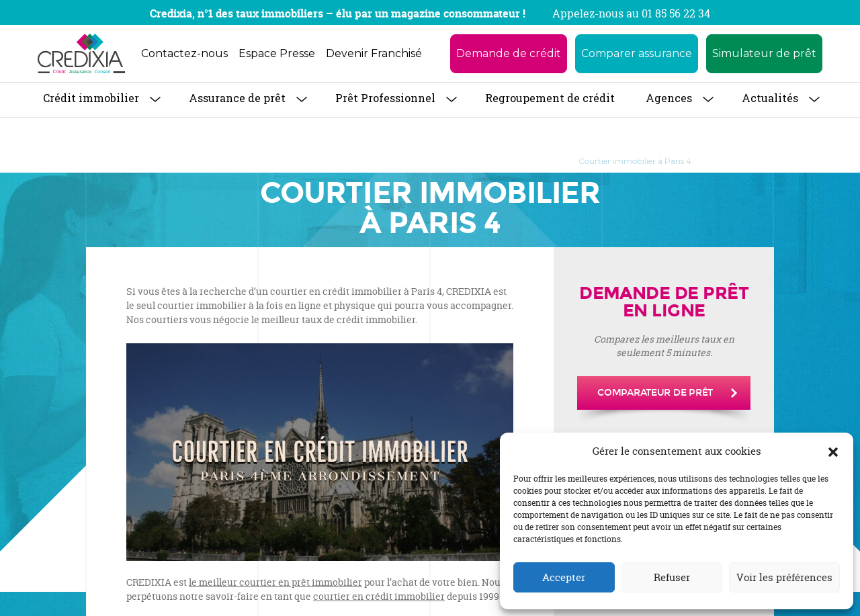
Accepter (564, 577)
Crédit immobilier (91, 98)
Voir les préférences (784, 577)
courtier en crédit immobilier (379, 596)
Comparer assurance (637, 53)
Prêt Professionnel (385, 98)
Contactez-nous (184, 53)
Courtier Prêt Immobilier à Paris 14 (488, 161)
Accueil (183, 161)
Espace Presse (277, 53)
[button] (833, 451)
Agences (669, 98)
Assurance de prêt (237, 98)
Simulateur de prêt (764, 53)
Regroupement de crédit (550, 98)
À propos (238, 161)
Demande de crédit (509, 53)
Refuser (672, 577)
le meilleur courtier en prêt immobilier (275, 582)
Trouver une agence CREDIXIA (338, 161)
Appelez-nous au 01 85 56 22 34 (631, 13)
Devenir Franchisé (374, 53)
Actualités (770, 98)
